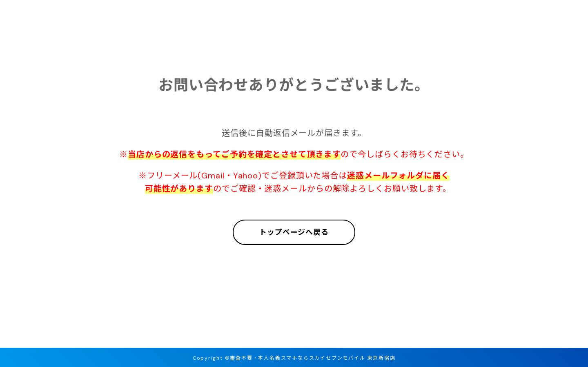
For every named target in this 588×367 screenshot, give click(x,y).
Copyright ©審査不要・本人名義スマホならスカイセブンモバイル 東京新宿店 (294, 358)
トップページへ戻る (294, 232)
